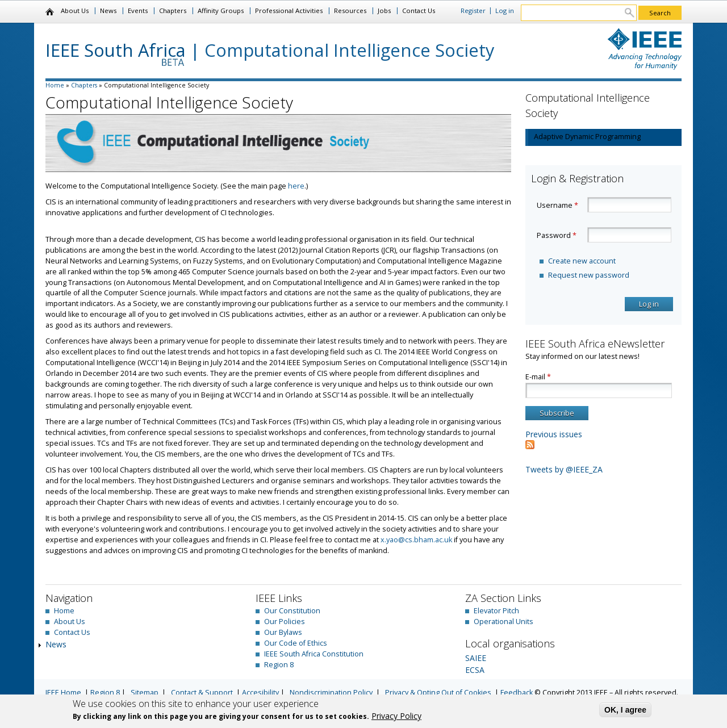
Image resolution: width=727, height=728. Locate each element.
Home (50, 12)
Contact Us (419, 11)
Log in (505, 11)
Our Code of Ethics (296, 643)
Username (557, 205)
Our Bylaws (283, 632)
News (108, 11)
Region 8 (279, 665)
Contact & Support (202, 693)
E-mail (538, 377)
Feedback (517, 693)
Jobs (384, 11)
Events (138, 11)
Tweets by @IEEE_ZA (564, 469)
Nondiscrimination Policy (331, 693)
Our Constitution (292, 611)
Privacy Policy (396, 716)
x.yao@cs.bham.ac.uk (416, 540)
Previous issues (554, 434)
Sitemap (145, 693)
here (296, 186)
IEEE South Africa (116, 50)
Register (473, 11)
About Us (75, 11)
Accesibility (260, 693)
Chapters (173, 11)
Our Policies (285, 622)
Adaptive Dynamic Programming (587, 137)
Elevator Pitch (496, 611)
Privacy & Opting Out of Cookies (438, 693)
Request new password (589, 275)
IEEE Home (63, 693)
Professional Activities (289, 11)
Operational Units (504, 622)
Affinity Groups (221, 11)
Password (557, 235)
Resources (350, 11)
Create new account (582, 261)
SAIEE (476, 658)
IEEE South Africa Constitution (314, 654)
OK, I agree (625, 710)
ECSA (475, 670)
